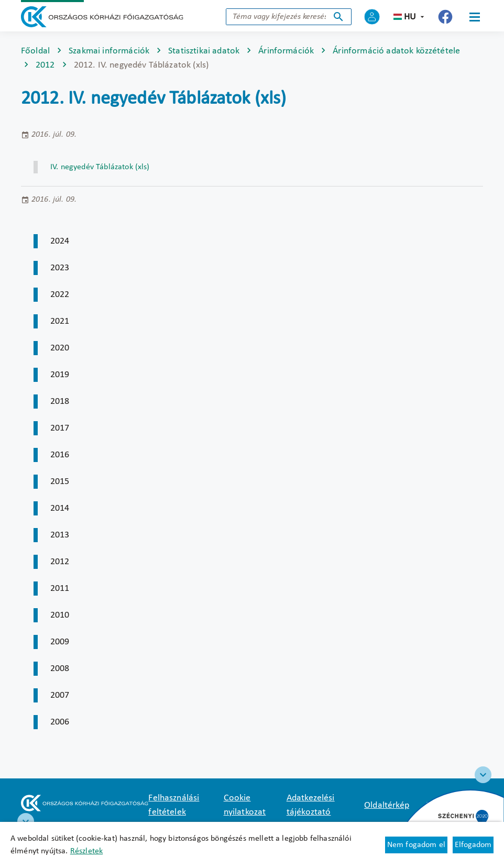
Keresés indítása (338, 17)
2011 (60, 589)
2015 (60, 482)
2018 (60, 402)
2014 (60, 508)
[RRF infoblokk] (26, 821)
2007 (60, 695)
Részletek (86, 851)
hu (410, 17)
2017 (60, 428)
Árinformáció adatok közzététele (396, 51)
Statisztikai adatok (204, 51)
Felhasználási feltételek (174, 805)
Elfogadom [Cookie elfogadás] (473, 845)
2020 (60, 348)
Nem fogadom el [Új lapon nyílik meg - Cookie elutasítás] (416, 845)
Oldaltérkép (387, 805)
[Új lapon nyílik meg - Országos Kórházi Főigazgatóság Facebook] (445, 17)
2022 (60, 295)
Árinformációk (286, 51)
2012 (45, 65)
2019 (60, 375)
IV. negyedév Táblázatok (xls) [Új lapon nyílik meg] (100, 167)
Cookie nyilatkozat (245, 805)
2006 (60, 722)
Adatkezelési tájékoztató (311, 805)
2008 (60, 669)
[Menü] (475, 17)
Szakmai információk (109, 51)
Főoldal (35, 51)
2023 (60, 268)
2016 (60, 455)
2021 (60, 321)
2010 (60, 615)
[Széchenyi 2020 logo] (483, 775)
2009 (60, 642)
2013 (60, 535)
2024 (60, 241)
